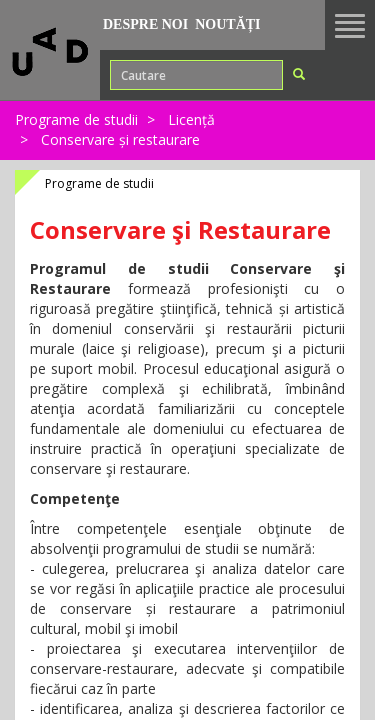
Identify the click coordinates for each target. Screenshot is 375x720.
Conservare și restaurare (120, 139)
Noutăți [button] (227, 24)
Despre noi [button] (145, 24)
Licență (191, 119)
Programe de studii (76, 119)
